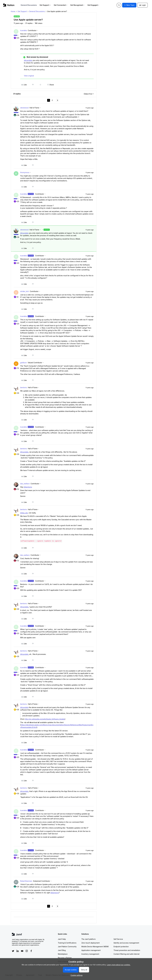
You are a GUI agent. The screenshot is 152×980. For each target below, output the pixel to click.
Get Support (45, 5)
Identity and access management (126, 943)
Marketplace (63, 954)
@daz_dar (24, 513)
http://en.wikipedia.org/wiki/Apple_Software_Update (45, 719)
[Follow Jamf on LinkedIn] (18, 951)
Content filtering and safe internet (126, 954)
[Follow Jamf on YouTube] (22, 951)
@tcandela (28, 60)
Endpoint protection (121, 947)
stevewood (24, 108)
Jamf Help (62, 939)
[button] (129, 5)
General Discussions (29, 5)
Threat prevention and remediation (127, 950)
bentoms (24, 387)
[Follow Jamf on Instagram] (27, 951)
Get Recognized (78, 5)
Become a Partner (65, 958)
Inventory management (90, 954)
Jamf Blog (62, 950)
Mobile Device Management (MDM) (95, 947)
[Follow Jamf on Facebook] (31, 951)
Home (13, 11)
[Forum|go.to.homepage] (9, 5)
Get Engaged (93, 5)
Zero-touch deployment (91, 943)
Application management (91, 950)
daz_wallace (25, 484)
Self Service (118, 939)
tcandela (24, 30)
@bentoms (28, 487)
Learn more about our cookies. (119, 965)
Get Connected (61, 5)
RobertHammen (26, 881)
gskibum (24, 363)
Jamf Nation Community (67, 947)
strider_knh (25, 291)
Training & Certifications (67, 943)
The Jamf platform (89, 939)
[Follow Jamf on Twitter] (13, 951)
